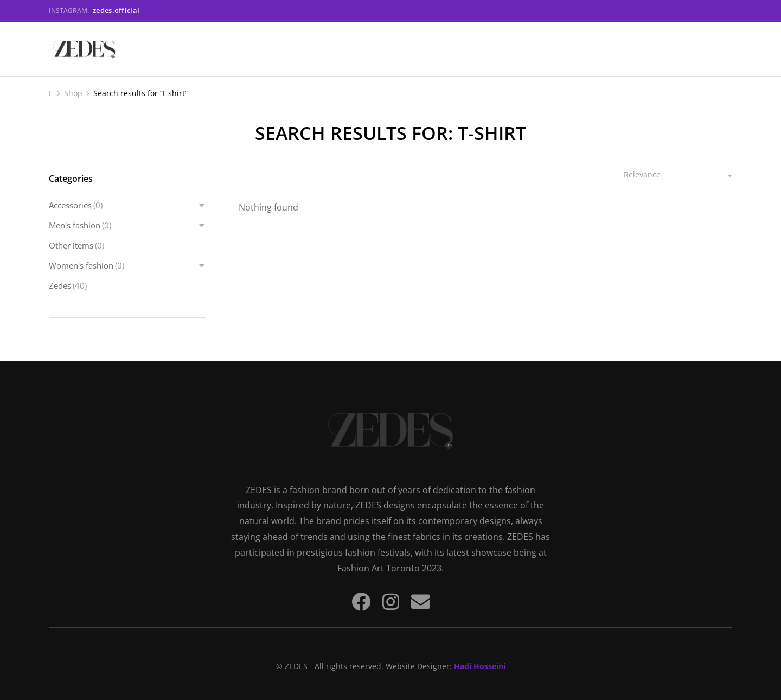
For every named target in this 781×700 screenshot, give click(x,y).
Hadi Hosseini (480, 666)
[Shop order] (678, 175)
